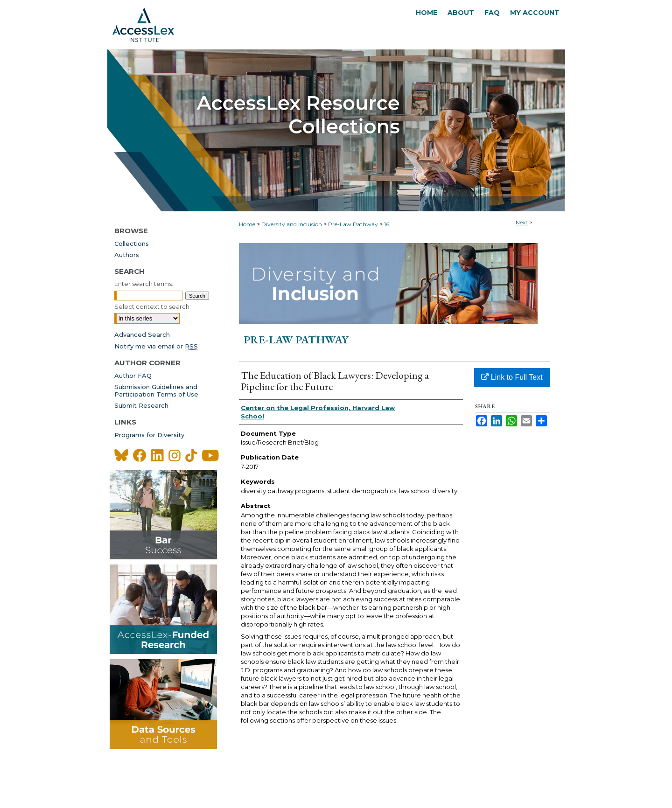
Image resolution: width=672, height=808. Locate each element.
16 (387, 224)
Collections (132, 244)
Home (247, 224)
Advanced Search (142, 334)
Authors (127, 255)
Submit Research (141, 405)
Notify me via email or (156, 346)
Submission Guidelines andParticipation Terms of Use (156, 390)
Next (522, 222)
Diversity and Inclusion (292, 224)
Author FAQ (133, 376)
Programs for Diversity (149, 435)
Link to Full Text (512, 377)
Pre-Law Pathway (353, 224)
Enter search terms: (144, 284)
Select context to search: (153, 306)
